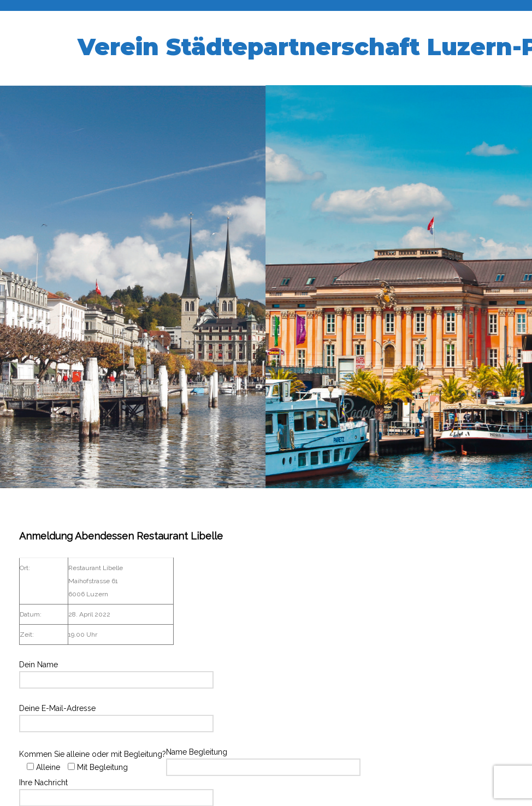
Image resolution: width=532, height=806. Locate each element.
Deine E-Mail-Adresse (116, 716)
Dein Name (116, 672)
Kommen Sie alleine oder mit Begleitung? (93, 761)
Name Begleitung (263, 760)
